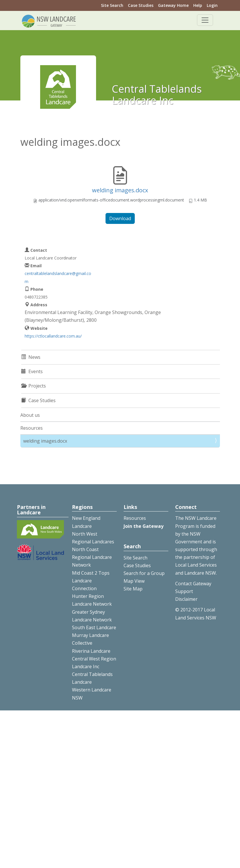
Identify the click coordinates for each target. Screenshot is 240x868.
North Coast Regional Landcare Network (92, 557)
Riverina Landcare (91, 651)
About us (30, 415)
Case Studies (141, 5)
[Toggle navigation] (205, 20)
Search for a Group (144, 573)
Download (120, 218)
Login (212, 5)
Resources (32, 428)
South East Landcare (94, 627)
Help (198, 5)
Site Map (133, 589)
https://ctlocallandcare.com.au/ (53, 336)
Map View (134, 581)
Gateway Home (173, 5)
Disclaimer (186, 599)
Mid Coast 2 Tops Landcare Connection (91, 581)
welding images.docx (120, 190)
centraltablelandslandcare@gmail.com (58, 277)
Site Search (112, 5)
